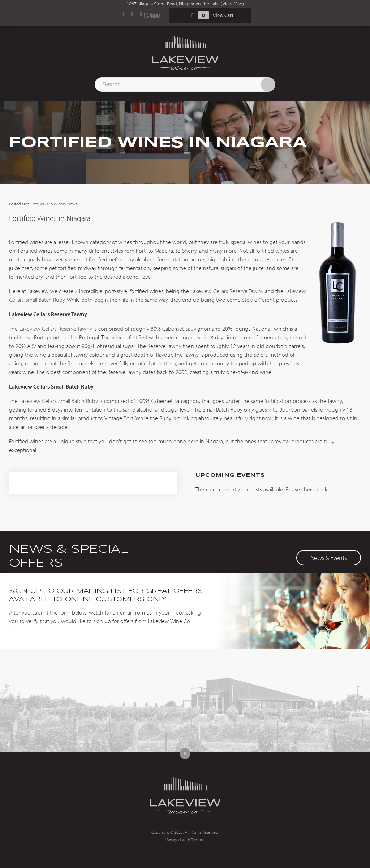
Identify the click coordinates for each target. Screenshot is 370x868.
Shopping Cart (192, 15)
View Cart (223, 15)
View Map (233, 4)
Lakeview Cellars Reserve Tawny (227, 291)
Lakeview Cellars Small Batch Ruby (59, 401)
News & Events (329, 558)
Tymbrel (198, 840)
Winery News (65, 204)
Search (268, 84)
